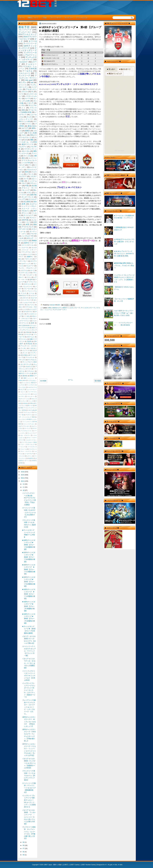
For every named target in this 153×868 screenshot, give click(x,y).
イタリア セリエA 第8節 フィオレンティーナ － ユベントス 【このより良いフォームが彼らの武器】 (29, 817)
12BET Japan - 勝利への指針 (53, 865)
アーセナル (27, 71)
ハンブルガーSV (28, 236)
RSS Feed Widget (119, 151)
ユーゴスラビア (29, 454)
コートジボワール (28, 245)
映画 (21, 463)
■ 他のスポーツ (125, 69)
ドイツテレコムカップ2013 (29, 442)
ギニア (22, 390)
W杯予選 (25, 220)
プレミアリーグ (55, 18)
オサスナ (25, 298)
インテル (22, 105)
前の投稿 (98, 381)
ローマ (27, 98)
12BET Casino (74, 865)
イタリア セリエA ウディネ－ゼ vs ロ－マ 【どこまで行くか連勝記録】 (29, 663)
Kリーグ (30, 406)
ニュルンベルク (27, 302)
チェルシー (31, 64)
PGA (33, 332)
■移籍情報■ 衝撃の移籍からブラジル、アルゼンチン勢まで (124, 265)
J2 (26, 140)
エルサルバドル (32, 387)
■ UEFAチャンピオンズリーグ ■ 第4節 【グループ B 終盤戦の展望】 (29, 557)
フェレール (24, 449)
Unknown (52, 305)
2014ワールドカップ (28, 34)
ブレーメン (31, 305)
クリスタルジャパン (26, 431)
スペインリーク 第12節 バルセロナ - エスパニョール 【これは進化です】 (29, 512)
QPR (31, 280)
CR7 (22, 332)
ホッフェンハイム (30, 291)
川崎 (35, 156)
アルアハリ (29, 415)
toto (32, 82)
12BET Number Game (88, 865)
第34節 (25, 376)
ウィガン (24, 348)
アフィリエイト (82, 18)
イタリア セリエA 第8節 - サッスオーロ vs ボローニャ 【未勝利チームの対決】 (29, 763)
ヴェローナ (30, 266)
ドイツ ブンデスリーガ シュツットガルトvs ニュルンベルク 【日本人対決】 (29, 676)
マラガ (23, 293)
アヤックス (22, 360)
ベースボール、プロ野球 (28, 142)
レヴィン (29, 456)
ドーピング (22, 447)
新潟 (27, 172)
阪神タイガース (30, 243)
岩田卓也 (25, 403)
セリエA (33, 41)
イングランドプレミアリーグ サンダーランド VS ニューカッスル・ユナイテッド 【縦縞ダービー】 (29, 690)
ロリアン (33, 353)
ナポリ (24, 135)
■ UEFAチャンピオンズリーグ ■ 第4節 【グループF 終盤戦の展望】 (29, 606)
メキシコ (30, 174)
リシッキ (31, 401)
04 (24, 855)
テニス (29, 117)
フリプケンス (33, 449)
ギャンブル (33, 105)
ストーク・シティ (29, 209)
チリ (30, 165)
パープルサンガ (32, 447)
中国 (27, 186)
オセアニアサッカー (24, 426)
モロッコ (34, 399)
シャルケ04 (26, 163)
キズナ (35, 428)
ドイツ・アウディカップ (27, 445)
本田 (28, 225)
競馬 (24, 204)
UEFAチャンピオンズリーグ (71, 308)
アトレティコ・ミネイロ (29, 346)
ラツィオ (27, 156)
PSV (20, 335)
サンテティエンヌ (24, 273)
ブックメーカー (25, 32)
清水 (35, 202)
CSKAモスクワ (57, 308)
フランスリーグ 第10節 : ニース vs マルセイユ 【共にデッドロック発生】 (29, 775)
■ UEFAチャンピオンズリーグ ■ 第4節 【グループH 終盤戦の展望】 (29, 619)
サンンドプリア (32, 433)
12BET (66, 865)
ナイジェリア (29, 215)
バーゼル (27, 316)
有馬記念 (29, 344)
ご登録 (44, 18)
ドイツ (21, 94)
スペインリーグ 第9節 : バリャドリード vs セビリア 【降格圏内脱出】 (29, 788)
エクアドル (24, 270)
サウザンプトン (30, 149)
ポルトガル (26, 151)
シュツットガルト (29, 206)
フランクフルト (27, 252)
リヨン (29, 277)
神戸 (35, 211)
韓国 (23, 110)
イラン (29, 192)
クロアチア (23, 176)
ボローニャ (31, 337)
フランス (33, 108)
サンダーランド (27, 197)
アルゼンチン (31, 89)
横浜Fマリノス (28, 144)
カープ (32, 270)
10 (24, 490)
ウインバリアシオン (29, 424)
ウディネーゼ (23, 229)
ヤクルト (33, 218)
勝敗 (32, 140)
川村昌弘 (34, 461)
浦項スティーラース (25, 373)
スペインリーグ (30, 43)
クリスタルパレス (29, 160)
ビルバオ (22, 218)
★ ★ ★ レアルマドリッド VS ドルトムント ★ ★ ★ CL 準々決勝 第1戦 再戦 (124, 254)
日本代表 (33, 69)
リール (32, 293)
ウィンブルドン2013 (30, 362)
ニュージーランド (32, 390)
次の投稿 (43, 381)
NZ (36, 406)
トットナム (32, 181)
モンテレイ (23, 401)
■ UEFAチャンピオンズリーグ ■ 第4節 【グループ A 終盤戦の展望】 (29, 594)
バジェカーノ (30, 275)
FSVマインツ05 (24, 121)
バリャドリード (27, 286)
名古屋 (34, 186)
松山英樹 (27, 202)
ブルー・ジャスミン (26, 451)
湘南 (35, 225)
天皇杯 (29, 341)
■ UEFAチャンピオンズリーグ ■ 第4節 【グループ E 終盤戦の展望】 (29, 545)
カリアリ (34, 261)
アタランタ (28, 259)
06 (24, 852)
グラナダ (33, 234)
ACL (20, 259)
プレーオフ (27, 289)
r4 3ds (115, 865)
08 (24, 845)
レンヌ (25, 309)
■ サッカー (111, 69)
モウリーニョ (23, 339)
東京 (23, 158)
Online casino (22, 380)
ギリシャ (25, 213)
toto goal (29, 80)
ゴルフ (24, 183)
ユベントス (23, 85)
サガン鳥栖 (32, 133)
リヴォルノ (31, 371)
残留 (33, 323)
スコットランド (26, 300)
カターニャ (27, 284)
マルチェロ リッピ (24, 399)
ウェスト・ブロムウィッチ (28, 268)
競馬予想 (33, 195)
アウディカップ (28, 412)
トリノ (27, 222)
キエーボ (34, 298)
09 (24, 842)
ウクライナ (27, 335)
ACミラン (23, 82)
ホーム (22, 18)
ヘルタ (21, 238)
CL (32, 92)
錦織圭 (27, 131)
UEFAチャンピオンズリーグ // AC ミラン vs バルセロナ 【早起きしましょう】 (29, 722)
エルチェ (33, 204)
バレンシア (26, 190)
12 (24, 484)
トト (24, 108)
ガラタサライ (28, 312)
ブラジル (25, 92)
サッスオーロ (23, 248)
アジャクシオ (30, 357)
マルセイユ (26, 211)
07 (24, 848)
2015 (23, 475)
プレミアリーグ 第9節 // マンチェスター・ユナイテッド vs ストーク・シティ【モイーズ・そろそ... (29, 707)
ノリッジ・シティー (29, 250)
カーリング (27, 428)
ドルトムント (24, 73)
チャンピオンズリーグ (88, 308)
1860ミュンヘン (29, 378)
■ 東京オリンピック (114, 74)
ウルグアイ (23, 147)
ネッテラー (69, 18)
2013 (23, 481)
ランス (25, 353)
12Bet (49, 308)
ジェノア (22, 199)
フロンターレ (31, 396)
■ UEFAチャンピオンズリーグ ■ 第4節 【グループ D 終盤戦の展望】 (29, 582)
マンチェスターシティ (60, 310)
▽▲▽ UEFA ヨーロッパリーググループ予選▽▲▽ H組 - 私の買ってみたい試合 (124, 313)
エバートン (33, 158)
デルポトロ (29, 367)
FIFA (27, 332)
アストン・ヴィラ (29, 188)
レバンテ (29, 254)
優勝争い (30, 257)
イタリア (30, 103)
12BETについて (33, 18)
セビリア (25, 128)
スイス (26, 179)
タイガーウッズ (26, 364)
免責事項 (31, 458)
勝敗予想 (24, 27)
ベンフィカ (26, 351)
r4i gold (110, 865)
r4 (106, 865)
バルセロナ (23, 62)
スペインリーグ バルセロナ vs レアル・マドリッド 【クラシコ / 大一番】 (29, 651)
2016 (23, 472)
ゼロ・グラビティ (25, 435)
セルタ (34, 248)
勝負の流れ (32, 126)
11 (24, 487)
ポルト (21, 307)
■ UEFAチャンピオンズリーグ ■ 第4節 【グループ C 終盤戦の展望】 (29, 569)
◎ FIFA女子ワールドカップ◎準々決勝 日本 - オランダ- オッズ (124, 242)
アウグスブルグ (27, 227)
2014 (23, 478)
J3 (36, 344)
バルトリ (23, 392)
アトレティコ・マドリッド (28, 78)
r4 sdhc (120, 865)
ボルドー (21, 277)
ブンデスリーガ (30, 53)
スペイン (28, 124)
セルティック (26, 264)
